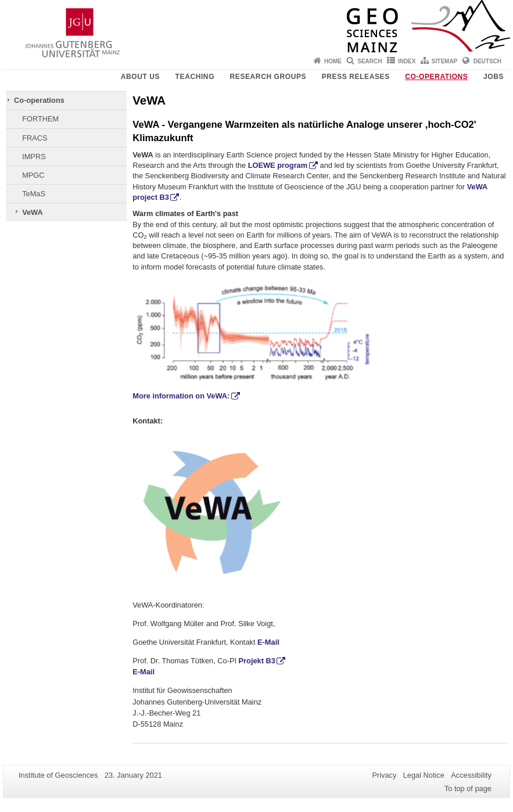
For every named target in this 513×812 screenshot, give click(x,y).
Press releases (356, 77)
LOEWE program (278, 165)
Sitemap (444, 61)
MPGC (33, 175)
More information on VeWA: (181, 396)
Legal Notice (424, 775)
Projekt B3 (257, 661)
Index (407, 61)
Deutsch (487, 61)
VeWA (33, 212)
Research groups (268, 77)
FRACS (35, 138)
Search (369, 61)
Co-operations (436, 77)
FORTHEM (40, 119)
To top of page (468, 788)
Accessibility (471, 775)
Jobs (494, 77)
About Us (140, 77)
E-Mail (268, 642)
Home (333, 61)
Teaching (195, 77)
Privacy (384, 775)
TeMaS (34, 194)
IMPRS (34, 157)
